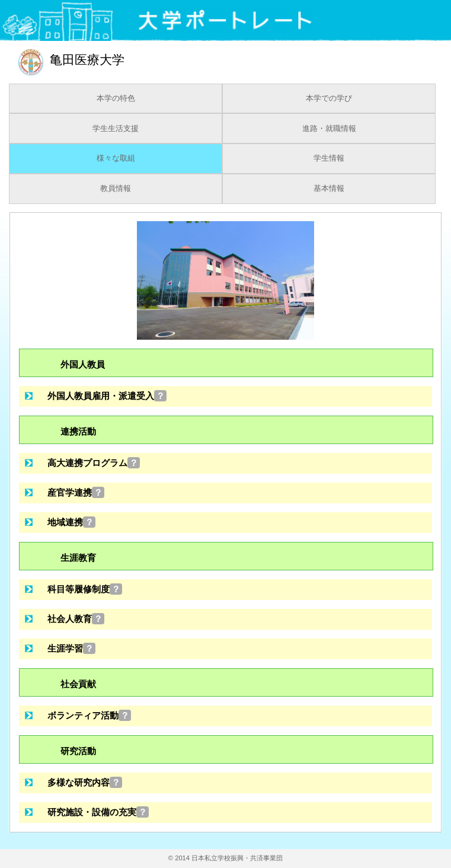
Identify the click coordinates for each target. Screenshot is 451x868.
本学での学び (329, 98)
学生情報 (329, 158)
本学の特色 (116, 98)
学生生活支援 (116, 129)
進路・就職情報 (329, 129)
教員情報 (116, 189)
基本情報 (329, 189)
